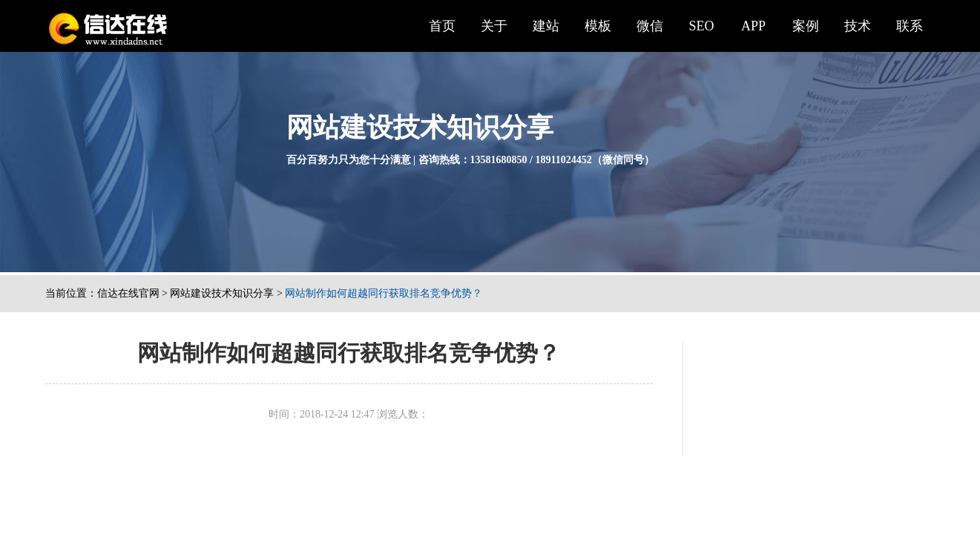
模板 (598, 26)
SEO (701, 26)
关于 (494, 26)
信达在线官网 (128, 293)
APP (753, 26)
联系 (910, 26)
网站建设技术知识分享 (222, 293)
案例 (806, 26)
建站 (546, 26)
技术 (858, 26)
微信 (650, 26)
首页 (442, 26)
